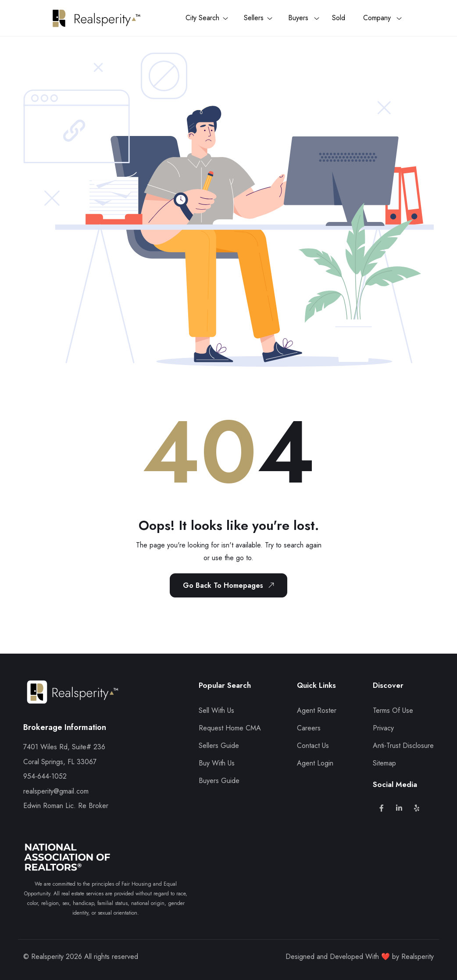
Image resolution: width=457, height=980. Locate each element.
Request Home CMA (230, 728)
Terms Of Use (393, 710)
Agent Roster (317, 710)
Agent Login (315, 763)
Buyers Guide (219, 781)
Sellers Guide (219, 746)
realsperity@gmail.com (56, 791)
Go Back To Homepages (230, 585)
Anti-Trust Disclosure (403, 746)
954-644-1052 (45, 776)
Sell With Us (216, 710)
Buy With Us (217, 763)
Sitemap (384, 763)
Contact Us (313, 746)
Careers (309, 728)
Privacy (383, 728)
